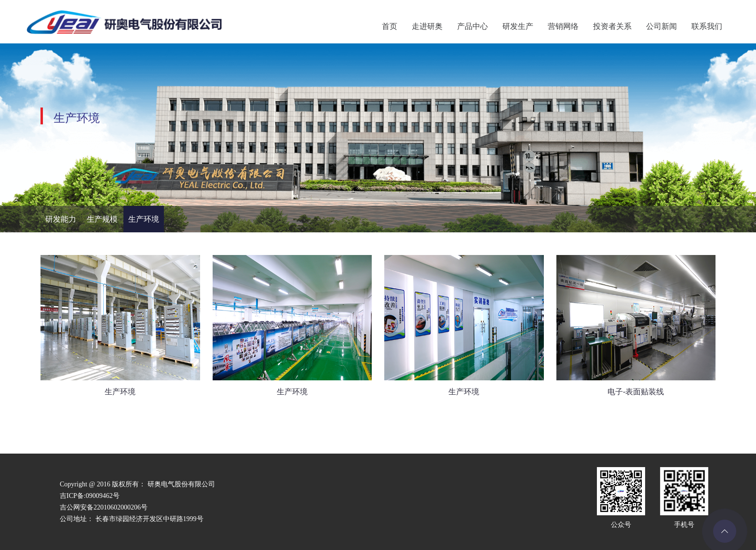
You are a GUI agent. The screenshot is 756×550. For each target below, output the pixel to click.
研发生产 (518, 26)
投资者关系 (612, 26)
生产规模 (102, 219)
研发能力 (61, 219)
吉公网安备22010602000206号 (104, 507)
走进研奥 (427, 26)
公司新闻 (661, 26)
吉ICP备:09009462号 (90, 496)
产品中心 (472, 26)
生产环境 (144, 219)
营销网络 (563, 26)
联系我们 (707, 26)
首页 (390, 26)
